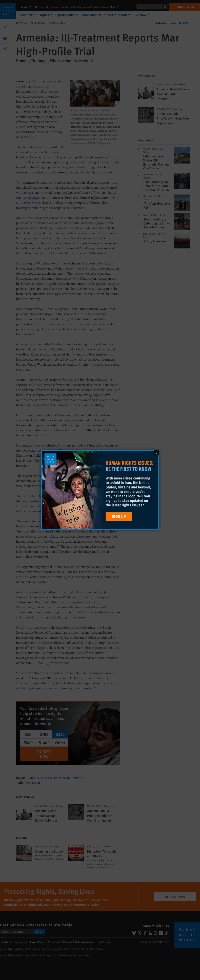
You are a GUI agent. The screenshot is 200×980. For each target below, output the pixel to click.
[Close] (156, 453)
